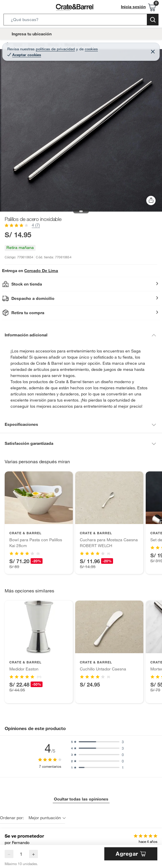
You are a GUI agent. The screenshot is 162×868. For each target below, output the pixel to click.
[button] (81, 21)
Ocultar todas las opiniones (81, 792)
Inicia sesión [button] (135, 7)
